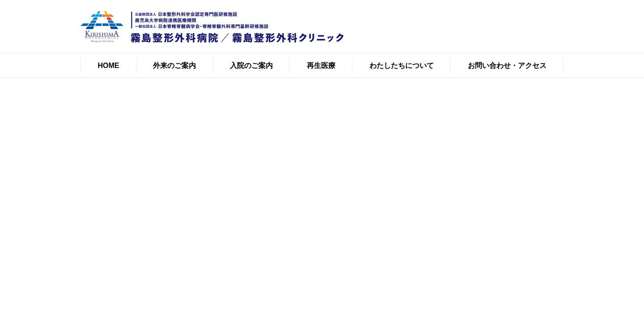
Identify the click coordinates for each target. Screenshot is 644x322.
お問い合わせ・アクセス (507, 66)
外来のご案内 (174, 66)
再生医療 (321, 66)
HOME (108, 66)
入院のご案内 (251, 66)
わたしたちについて (402, 66)
